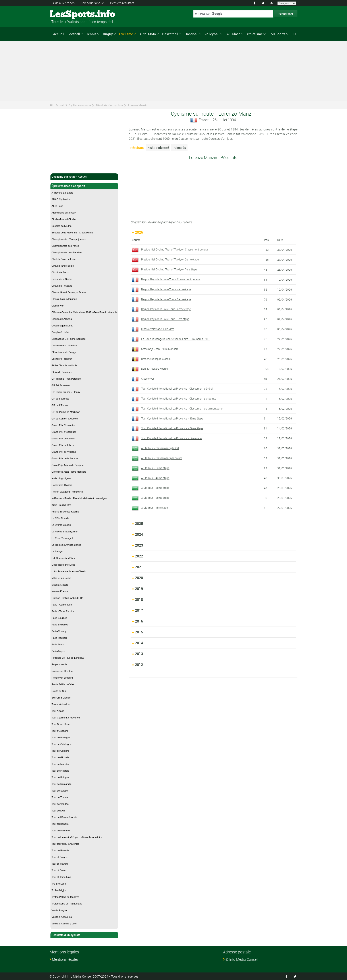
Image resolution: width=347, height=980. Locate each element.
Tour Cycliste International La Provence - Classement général (177, 388)
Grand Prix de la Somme (65, 458)
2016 (139, 621)
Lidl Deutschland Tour (63, 558)
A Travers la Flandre (62, 193)
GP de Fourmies (60, 399)
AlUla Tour (57, 206)
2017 (139, 610)
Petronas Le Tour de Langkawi (68, 658)
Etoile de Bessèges (62, 372)
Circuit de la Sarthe (62, 279)
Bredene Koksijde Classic (156, 359)
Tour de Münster (60, 764)
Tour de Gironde (60, 757)
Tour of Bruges (60, 857)
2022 (139, 556)
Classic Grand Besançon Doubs (69, 292)
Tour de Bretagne (61, 737)
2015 (139, 632)
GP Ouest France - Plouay (66, 392)
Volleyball (212, 34)
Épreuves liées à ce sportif (84, 186)
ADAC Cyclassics (61, 199)
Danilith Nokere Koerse (154, 369)
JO (294, 34)
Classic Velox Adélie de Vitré (158, 329)
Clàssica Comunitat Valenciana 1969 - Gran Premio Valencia (84, 312)
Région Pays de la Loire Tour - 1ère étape (165, 319)
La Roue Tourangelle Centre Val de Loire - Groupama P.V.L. (175, 339)
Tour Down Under (61, 724)
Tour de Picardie (60, 771)
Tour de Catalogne (62, 744)
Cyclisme (126, 34)
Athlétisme (255, 34)
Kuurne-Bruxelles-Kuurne (65, 512)
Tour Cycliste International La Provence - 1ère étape (171, 438)
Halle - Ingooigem (61, 478)
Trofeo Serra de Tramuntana (67, 904)
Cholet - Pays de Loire (64, 259)
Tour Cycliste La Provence (66, 718)
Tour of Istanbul (60, 864)
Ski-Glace (233, 34)
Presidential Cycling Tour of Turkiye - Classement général (175, 249)
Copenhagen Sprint (62, 326)
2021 (139, 567)
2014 (139, 643)
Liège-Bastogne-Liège (64, 565)
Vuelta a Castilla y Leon (64, 924)
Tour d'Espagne (60, 731)
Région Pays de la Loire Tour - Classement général (171, 279)
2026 (139, 232)
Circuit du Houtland (62, 286)
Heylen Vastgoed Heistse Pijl (67, 492)
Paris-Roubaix (59, 638)
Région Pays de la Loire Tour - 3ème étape (166, 299)
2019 (139, 589)
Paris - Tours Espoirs (63, 611)
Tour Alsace (58, 711)
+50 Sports (277, 34)
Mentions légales (65, 959)
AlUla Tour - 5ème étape (155, 468)
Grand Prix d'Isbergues (64, 432)
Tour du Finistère (61, 831)
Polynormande (59, 664)
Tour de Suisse (60, 791)
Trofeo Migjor (59, 890)
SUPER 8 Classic (61, 698)
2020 (139, 578)
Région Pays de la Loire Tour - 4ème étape (166, 289)
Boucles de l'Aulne (62, 226)
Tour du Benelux (60, 824)
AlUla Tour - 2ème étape (155, 498)
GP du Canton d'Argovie (65, 419)
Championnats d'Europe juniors (68, 239)
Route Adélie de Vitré (63, 684)
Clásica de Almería (62, 319)
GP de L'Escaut (60, 405)
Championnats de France (65, 246)
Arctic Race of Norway (64, 213)
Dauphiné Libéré (61, 332)
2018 (139, 600)
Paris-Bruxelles (60, 625)
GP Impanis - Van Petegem (66, 379)
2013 (139, 654)
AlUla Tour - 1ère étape (154, 508)
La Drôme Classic (61, 525)
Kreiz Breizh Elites (61, 505)
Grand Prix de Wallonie (64, 452)
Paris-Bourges (59, 618)
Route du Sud (59, 691)
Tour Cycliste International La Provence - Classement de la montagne (182, 408)
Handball (191, 34)
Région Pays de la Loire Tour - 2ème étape (166, 309)
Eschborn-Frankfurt (62, 359)
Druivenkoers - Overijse (64, 345)
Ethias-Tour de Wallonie (64, 365)
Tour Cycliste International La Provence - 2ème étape (172, 428)
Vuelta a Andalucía (62, 917)
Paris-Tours (58, 644)
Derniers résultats (122, 3)
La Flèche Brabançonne (65, 532)
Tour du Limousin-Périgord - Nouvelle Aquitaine (77, 837)
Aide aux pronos (64, 3)
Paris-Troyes (58, 651)
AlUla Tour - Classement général (160, 448)
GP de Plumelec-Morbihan (66, 412)
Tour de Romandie (62, 784)
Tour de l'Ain (58, 811)
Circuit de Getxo (60, 272)
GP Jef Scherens (61, 385)
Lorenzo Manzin (138, 105)
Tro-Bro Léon (59, 884)
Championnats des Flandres (67, 252)
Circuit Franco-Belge (63, 266)
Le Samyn (57, 551)
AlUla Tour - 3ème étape (155, 488)
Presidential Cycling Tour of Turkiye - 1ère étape (169, 269)
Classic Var (58, 306)
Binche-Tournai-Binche (64, 219)
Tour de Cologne (61, 751)
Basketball (170, 34)
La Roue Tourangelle (63, 538)
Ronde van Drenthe (62, 671)
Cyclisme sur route (80, 105)
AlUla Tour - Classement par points (162, 458)
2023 (139, 545)
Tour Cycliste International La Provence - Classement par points (179, 398)
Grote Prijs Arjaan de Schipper (68, 465)
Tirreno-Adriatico (61, 704)
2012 (139, 665)
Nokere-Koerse (60, 591)
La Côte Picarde (60, 518)
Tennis (91, 34)
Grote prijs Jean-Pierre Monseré (69, 472)
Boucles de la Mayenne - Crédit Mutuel (73, 233)
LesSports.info (66, 14)
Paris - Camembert (62, 605)
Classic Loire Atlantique (64, 299)
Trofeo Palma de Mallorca (66, 897)
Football (74, 34)
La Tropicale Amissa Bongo (66, 545)
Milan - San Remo (61, 578)
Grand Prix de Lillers (63, 445)
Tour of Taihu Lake (62, 877)
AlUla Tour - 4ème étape (155, 478)
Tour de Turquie (60, 797)
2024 (139, 534)
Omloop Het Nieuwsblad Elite (67, 598)
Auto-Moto (148, 34)
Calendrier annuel (93, 3)
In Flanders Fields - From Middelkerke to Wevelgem (79, 498)
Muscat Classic (60, 585)
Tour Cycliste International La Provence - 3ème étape (172, 418)
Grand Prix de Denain (63, 439)
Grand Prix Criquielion (64, 425)
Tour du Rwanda (60, 850)
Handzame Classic (62, 485)
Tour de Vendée (60, 804)
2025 (139, 524)
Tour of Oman (59, 870)
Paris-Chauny (59, 631)
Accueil (59, 34)
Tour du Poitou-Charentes (65, 844)
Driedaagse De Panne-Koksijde (68, 339)
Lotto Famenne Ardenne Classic (69, 571)
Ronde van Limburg (62, 678)
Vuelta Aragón (59, 910)
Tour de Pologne (60, 777)
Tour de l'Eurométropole (64, 817)
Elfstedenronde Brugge (64, 352)
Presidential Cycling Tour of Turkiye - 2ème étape (170, 259)
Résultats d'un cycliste (109, 105)
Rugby (108, 34)
